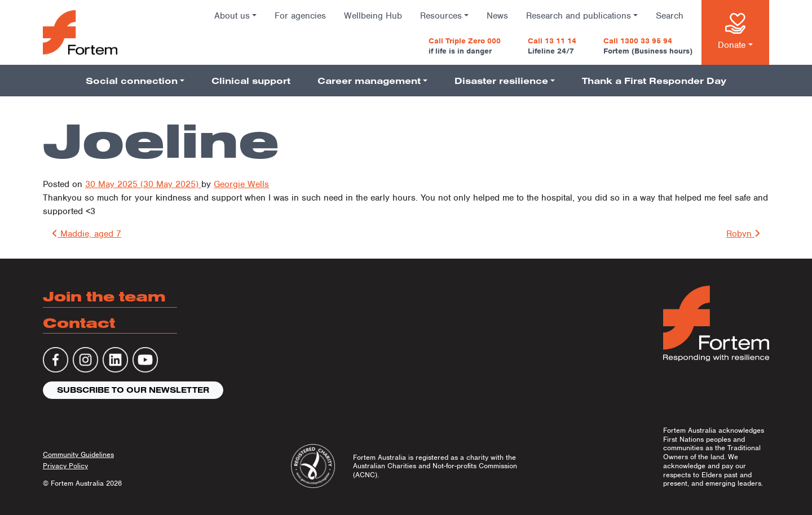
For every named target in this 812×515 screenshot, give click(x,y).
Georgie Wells (241, 184)
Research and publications (579, 16)
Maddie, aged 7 (87, 234)
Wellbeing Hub (373, 16)
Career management (369, 81)
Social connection (132, 81)
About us (232, 16)
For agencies (300, 16)
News (497, 16)
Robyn (743, 234)
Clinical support (251, 81)
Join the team (104, 296)
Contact (79, 323)
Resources (441, 16)
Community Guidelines (78, 454)
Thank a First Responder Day (654, 81)
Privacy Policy (65, 466)
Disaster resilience (501, 81)
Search (670, 16)
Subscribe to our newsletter (133, 390)
